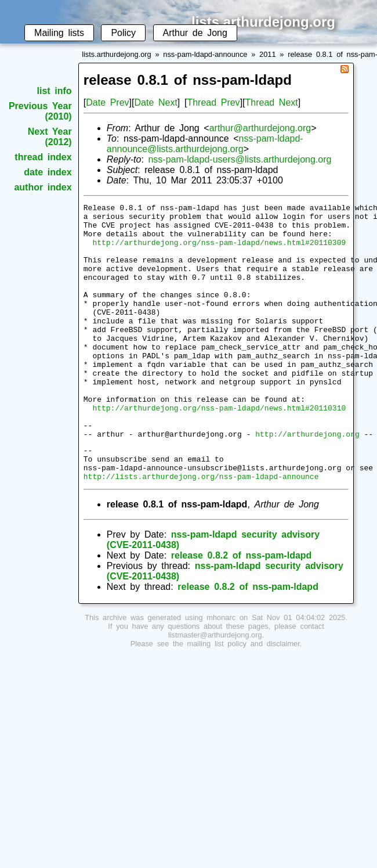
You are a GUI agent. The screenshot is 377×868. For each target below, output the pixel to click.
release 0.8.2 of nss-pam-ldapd (242, 609)
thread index (43, 157)
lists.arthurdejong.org (117, 54)
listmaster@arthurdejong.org (215, 689)
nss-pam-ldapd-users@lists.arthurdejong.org (240, 159)
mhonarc (221, 671)
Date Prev (107, 102)
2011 (267, 54)
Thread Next (272, 102)
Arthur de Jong (195, 33)
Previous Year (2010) (40, 111)
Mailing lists (59, 33)
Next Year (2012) (50, 137)
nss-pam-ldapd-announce (205, 54)
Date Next (155, 102)
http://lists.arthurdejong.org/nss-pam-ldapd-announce (201, 530)
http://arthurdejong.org (307, 481)
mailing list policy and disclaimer (244, 698)
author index (43, 187)
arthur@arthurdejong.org (260, 128)
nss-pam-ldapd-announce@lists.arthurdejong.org (205, 144)
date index (48, 172)
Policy (123, 33)
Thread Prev (213, 102)
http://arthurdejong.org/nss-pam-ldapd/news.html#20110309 (219, 251)
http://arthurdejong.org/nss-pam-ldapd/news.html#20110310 (219, 449)
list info (55, 91)
